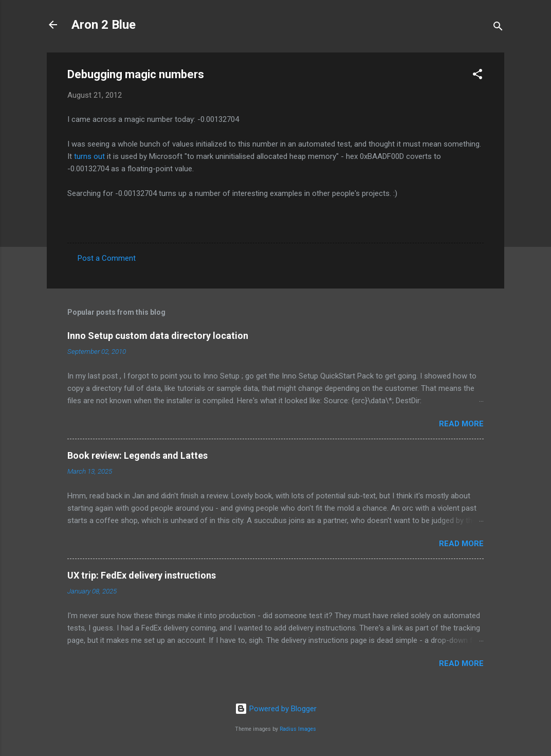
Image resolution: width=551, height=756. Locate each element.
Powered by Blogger (276, 709)
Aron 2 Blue (104, 25)
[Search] (498, 28)
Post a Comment (107, 258)
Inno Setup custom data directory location (158, 336)
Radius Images (298, 729)
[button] (477, 76)
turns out (89, 156)
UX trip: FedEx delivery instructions (142, 575)
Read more (461, 424)
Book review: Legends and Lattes (137, 455)
